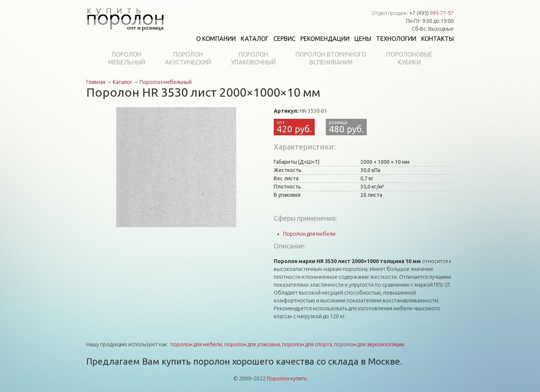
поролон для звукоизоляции (369, 344)
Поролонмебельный (127, 58)
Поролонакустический (188, 58)
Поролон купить (287, 379)
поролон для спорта (307, 344)
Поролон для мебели (309, 234)
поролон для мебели (196, 344)
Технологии (396, 39)
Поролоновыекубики (409, 58)
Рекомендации (325, 39)
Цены (363, 39)
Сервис (284, 39)
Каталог (255, 39)
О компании (216, 39)
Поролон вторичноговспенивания (331, 58)
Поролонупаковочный (253, 58)
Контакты (437, 39)
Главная (96, 82)
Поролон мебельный (166, 82)
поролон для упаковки (252, 344)
